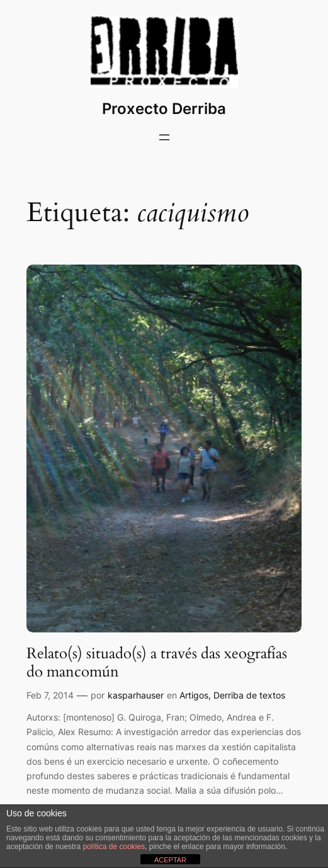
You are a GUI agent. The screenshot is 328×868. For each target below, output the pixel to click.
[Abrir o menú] (164, 137)
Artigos (194, 695)
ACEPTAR (170, 860)
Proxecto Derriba (164, 109)
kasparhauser (136, 695)
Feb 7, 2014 (50, 695)
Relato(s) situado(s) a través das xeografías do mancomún (157, 663)
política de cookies (114, 847)
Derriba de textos (249, 695)
